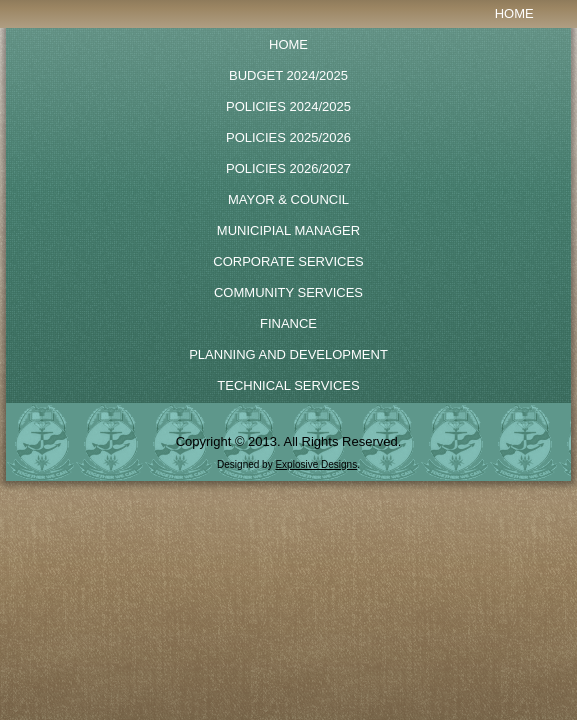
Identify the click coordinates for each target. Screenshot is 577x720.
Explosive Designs (316, 464)
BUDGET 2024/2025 (288, 75)
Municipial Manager (288, 230)
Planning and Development (288, 354)
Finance (288, 323)
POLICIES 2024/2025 (288, 106)
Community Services (288, 292)
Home (514, 13)
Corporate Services (288, 261)
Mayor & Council (288, 199)
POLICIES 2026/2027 (288, 168)
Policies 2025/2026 (288, 137)
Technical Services (288, 385)
